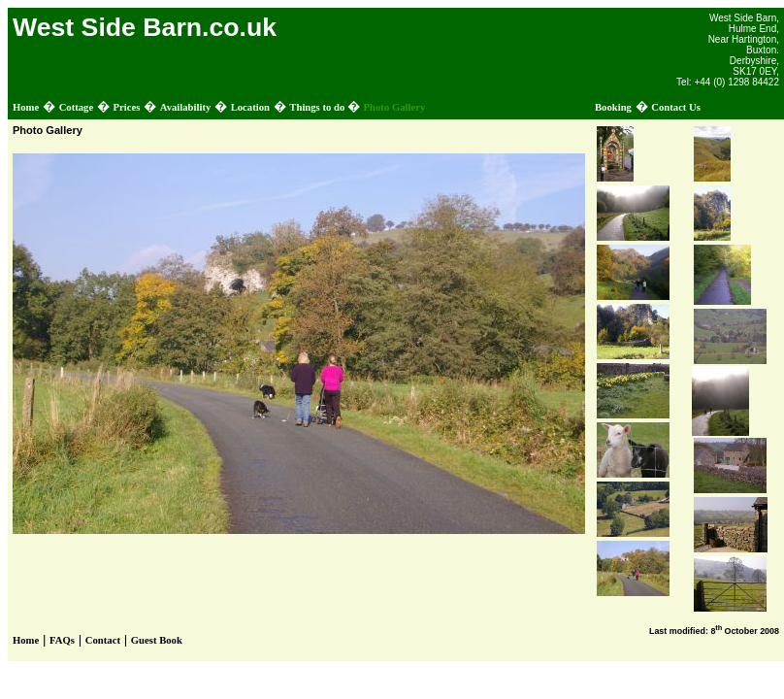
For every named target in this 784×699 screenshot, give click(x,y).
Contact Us (676, 107)
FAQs (62, 640)
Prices (127, 107)
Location (250, 107)
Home (26, 107)
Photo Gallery (395, 107)
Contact (103, 640)
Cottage (77, 107)
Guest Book (157, 640)
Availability (186, 107)
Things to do (318, 107)
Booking (613, 107)
